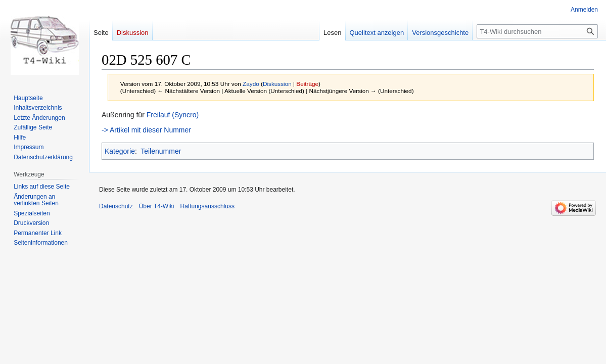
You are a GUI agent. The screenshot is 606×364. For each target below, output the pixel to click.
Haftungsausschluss (207, 206)
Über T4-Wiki (157, 206)
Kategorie (120, 151)
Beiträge (307, 84)
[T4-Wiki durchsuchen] (537, 31)
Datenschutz (116, 206)
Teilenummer (161, 151)
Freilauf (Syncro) (173, 115)
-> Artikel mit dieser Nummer (146, 130)
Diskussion (277, 84)
